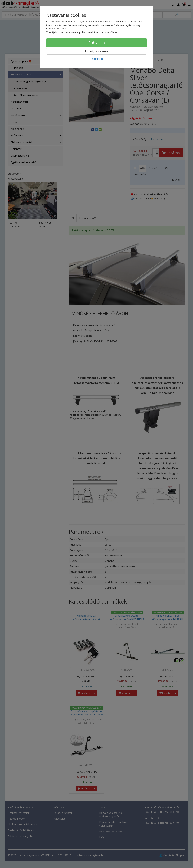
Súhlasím (97, 43)
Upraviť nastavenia (96, 51)
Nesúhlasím (96, 59)
